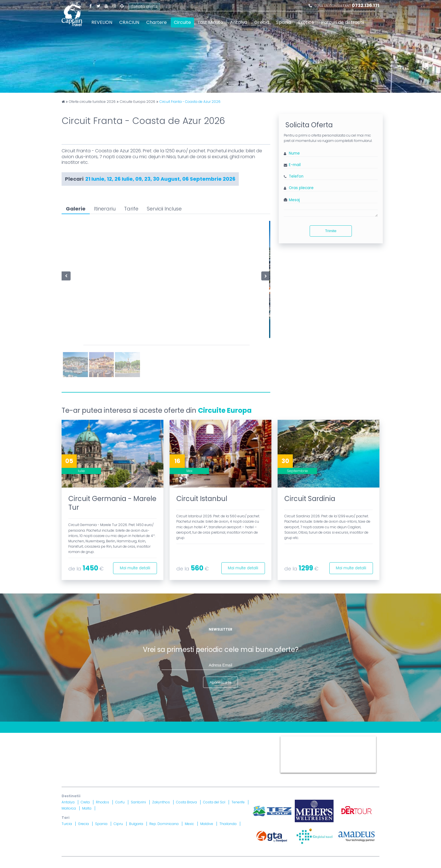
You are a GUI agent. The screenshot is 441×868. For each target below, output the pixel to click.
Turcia (67, 824)
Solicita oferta (145, 5)
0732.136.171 (366, 5)
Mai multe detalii (133, 567)
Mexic (189, 824)
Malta (87, 809)
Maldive (207, 824)
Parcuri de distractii (343, 22)
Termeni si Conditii (212, 739)
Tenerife (238, 803)
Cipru (118, 824)
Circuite (182, 22)
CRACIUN (129, 22)
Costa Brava (186, 803)
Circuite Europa (225, 410)
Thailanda (228, 824)
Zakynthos (161, 803)
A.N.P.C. (242, 756)
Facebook (91, 6)
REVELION (102, 22)
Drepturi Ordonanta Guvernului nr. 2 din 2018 (228, 746)
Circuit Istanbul (202, 499)
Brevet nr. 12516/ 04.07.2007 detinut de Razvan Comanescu (192, 763)
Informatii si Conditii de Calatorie (148, 746)
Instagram (114, 6)
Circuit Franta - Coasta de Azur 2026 (190, 102)
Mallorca (69, 809)
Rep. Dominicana (164, 824)
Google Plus (122, 6)
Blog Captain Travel (104, 739)
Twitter (98, 6)
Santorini (138, 803)
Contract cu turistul (147, 739)
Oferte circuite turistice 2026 (92, 102)
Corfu (120, 803)
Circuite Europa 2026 (138, 102)
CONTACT (71, 739)
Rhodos (103, 803)
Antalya (239, 22)
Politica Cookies (250, 739)
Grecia (262, 22)
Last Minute (211, 22)
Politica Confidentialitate (86, 746)
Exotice (306, 22)
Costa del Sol (214, 803)
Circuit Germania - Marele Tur (112, 503)
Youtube (106, 6)
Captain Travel (293, 739)
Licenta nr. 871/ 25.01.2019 (121, 763)
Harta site (180, 739)
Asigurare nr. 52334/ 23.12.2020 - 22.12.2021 (137, 770)
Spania (284, 22)
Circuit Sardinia (310, 499)
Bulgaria (136, 824)
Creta (85, 803)
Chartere (157, 22)
